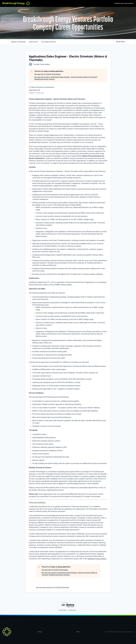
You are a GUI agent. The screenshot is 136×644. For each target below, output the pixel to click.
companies (18, 42)
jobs (33, 42)
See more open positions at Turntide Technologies (53, 587)
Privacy (40, 632)
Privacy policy (62, 610)
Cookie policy (72, 610)
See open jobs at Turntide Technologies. (48, 74)
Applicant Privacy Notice (97, 559)
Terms (78, 632)
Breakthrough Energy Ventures (124, 3)
